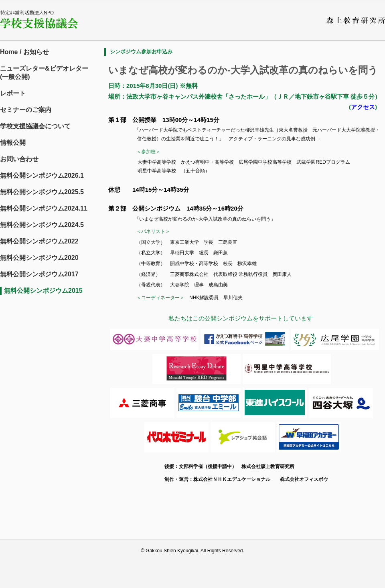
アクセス (363, 107)
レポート (13, 93)
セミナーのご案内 (26, 110)
